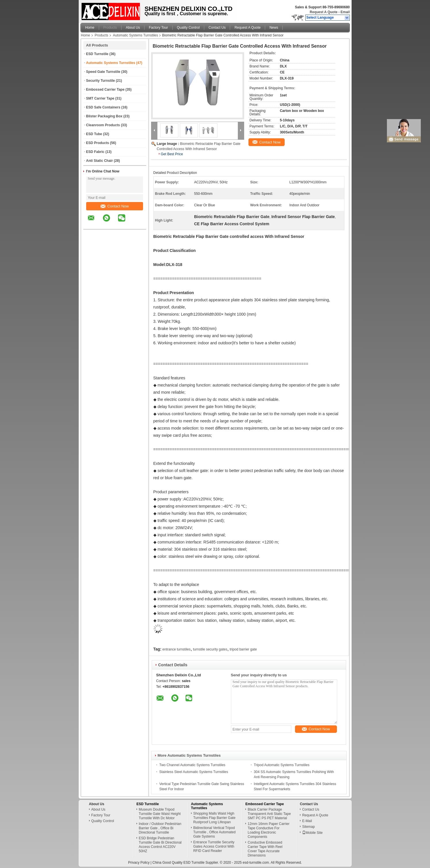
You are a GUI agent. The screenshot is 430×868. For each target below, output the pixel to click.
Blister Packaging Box (104, 116)
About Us (133, 28)
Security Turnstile (101, 81)
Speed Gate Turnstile (103, 72)
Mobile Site (312, 833)
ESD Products (98, 143)
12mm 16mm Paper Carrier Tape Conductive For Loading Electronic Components (268, 830)
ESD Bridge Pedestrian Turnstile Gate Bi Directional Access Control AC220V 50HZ (160, 845)
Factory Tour (158, 28)
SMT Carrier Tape (100, 98)
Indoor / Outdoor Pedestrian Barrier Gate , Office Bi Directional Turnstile (160, 828)
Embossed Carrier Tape (105, 90)
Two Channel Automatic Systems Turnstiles (192, 765)
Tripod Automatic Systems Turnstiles (282, 765)
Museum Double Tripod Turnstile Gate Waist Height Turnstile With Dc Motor (160, 814)
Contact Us (217, 28)
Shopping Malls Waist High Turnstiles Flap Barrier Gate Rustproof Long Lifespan (214, 818)
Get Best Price (172, 154)
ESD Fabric (95, 152)
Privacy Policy (139, 863)
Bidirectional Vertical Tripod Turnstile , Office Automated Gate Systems (214, 832)
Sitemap (308, 827)
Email (345, 12)
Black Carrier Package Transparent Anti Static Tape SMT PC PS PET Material (269, 814)
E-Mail (307, 821)
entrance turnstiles (176, 649)
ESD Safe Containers (103, 107)
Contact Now (115, 206)
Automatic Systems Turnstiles (135, 35)
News (274, 28)
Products (110, 28)
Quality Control (188, 28)
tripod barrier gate (243, 649)
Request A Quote (323, 12)
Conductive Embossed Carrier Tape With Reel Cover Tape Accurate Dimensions (265, 849)
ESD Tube (94, 134)
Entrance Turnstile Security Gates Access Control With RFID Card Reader (214, 846)
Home (90, 28)
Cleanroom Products (103, 125)
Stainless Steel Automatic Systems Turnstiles (194, 772)
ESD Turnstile (97, 54)
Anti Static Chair (100, 161)
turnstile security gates (210, 649)
